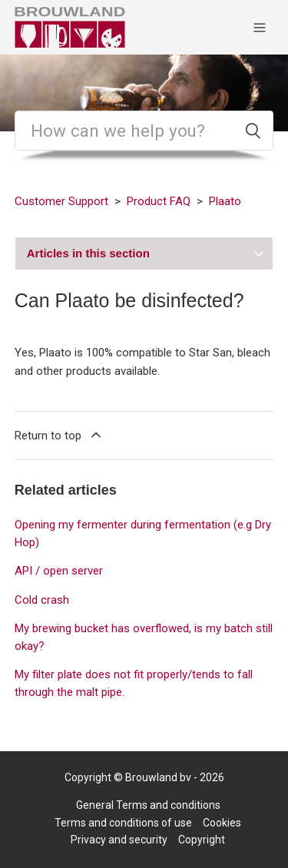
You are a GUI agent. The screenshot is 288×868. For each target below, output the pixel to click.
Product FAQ (159, 201)
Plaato (225, 201)
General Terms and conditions (148, 805)
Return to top (59, 435)
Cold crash (42, 600)
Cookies (222, 823)
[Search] (144, 131)
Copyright (202, 840)
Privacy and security (119, 840)
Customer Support (61, 201)
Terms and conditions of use (123, 823)
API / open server (59, 571)
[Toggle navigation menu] (260, 27)
